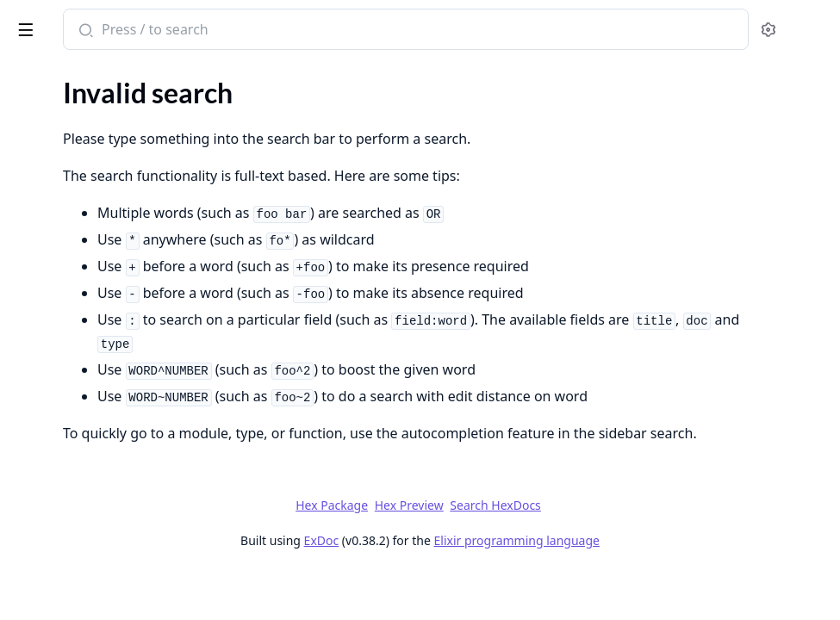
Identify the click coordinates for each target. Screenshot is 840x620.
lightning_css (60, 21)
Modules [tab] (104, 74)
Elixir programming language (646, 587)
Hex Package (461, 552)
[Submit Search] (331, 31)
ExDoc (451, 587)
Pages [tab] (31, 74)
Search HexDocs (624, 552)
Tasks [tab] (189, 74)
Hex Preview (538, 552)
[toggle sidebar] (236, 27)
